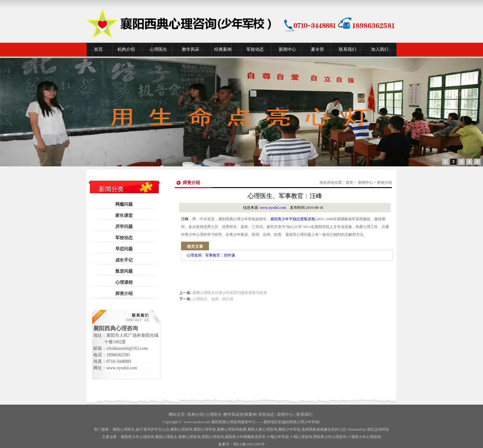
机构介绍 (126, 49)
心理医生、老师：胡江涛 (213, 299)
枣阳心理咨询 (213, 437)
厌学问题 (124, 227)
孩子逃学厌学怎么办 (153, 429)
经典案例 (223, 49)
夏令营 (317, 49)
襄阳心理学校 (205, 429)
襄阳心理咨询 (181, 429)
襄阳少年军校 (289, 429)
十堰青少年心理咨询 (364, 437)
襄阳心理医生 (124, 429)
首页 (98, 49)
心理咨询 (301, 437)
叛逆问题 (124, 271)
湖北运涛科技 (378, 429)
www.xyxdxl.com (273, 208)
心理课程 (124, 282)
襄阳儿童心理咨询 (262, 429)
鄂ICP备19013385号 (249, 444)
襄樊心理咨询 (189, 437)
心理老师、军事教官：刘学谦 (211, 255)
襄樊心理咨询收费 (232, 429)
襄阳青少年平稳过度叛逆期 (293, 219)
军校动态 (255, 49)
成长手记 (124, 260)
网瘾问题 (124, 204)
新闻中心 (287, 49)
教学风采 (191, 49)
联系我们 (348, 49)
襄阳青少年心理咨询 (137, 437)
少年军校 (278, 437)
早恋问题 (124, 249)
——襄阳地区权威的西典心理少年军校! (288, 422)
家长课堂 (124, 215)
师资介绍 (124, 294)
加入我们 (380, 49)
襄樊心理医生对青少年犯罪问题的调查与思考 (230, 293)
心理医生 (158, 49)
